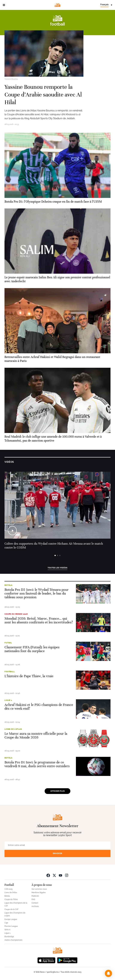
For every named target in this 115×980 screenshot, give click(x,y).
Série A (7, 930)
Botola (8, 585)
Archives (35, 906)
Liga (6, 923)
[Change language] (106, 5)
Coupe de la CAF (11, 909)
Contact (35, 903)
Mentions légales (39, 893)
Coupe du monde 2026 (16, 614)
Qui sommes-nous (39, 889)
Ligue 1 (8, 700)
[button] (108, 973)
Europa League (11, 919)
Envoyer (57, 853)
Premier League (11, 926)
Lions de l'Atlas (13, 729)
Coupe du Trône (11, 899)
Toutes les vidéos (57, 568)
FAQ (33, 899)
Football (10, 672)
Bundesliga (9, 937)
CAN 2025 (9, 889)
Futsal (8, 643)
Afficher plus (57, 791)
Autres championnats (13, 940)
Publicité (35, 896)
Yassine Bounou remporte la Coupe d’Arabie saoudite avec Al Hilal (43, 95)
